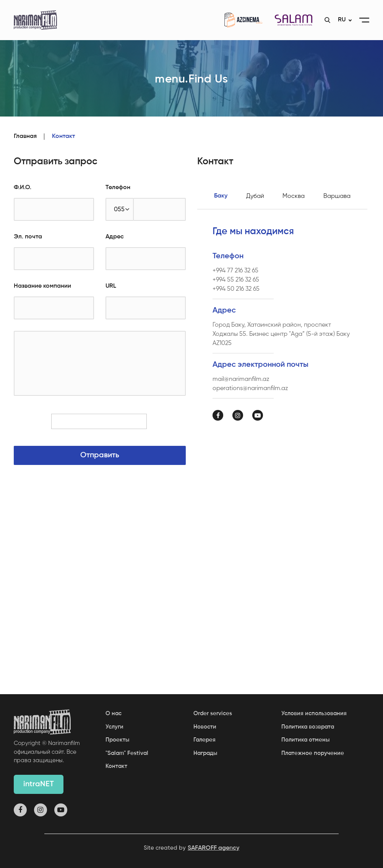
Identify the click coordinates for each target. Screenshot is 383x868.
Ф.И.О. (23, 188)
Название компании (42, 286)
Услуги (114, 727)
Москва (294, 196)
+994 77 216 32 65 (235, 270)
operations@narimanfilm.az (250, 388)
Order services (213, 713)
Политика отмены (305, 740)
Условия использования (314, 713)
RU (342, 20)
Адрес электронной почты (260, 365)
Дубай (255, 196)
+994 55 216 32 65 (236, 280)
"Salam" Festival (127, 753)
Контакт (116, 766)
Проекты (117, 740)
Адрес (115, 237)
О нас (114, 713)
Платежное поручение (313, 753)
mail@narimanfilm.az (241, 379)
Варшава (337, 196)
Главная (25, 136)
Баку (221, 196)
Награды (205, 753)
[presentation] (100, 425)
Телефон (118, 188)
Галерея (204, 740)
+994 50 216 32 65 (236, 289)
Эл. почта (28, 237)
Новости (205, 727)
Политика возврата (308, 727)
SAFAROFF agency (213, 848)
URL (111, 286)
